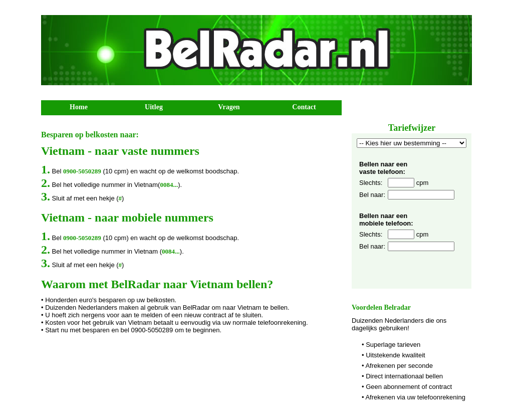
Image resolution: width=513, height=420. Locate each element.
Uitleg (154, 107)
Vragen (229, 107)
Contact (304, 107)
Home (79, 107)
